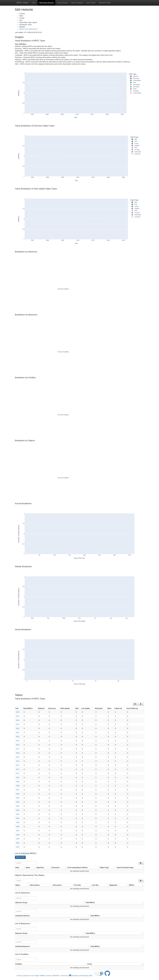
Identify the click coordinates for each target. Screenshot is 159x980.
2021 (18, 732)
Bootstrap (74, 976)
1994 (18, 843)
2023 (18, 724)
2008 (18, 786)
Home (34, 3)
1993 (18, 847)
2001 (18, 814)
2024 (18, 720)
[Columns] (136, 704)
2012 (18, 769)
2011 (18, 773)
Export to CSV (20, 857)
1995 (18, 839)
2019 (18, 741)
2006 (18, 794)
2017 (18, 749)
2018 (18, 745)
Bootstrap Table (87, 976)
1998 (18, 827)
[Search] (26, 863)
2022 (18, 728)
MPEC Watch (22, 3)
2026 (18, 712)
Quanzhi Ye (27, 976)
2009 (18, 782)
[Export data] (141, 704)
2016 (18, 753)
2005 (18, 798)
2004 (18, 802)
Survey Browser (62, 3)
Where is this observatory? (28, 29)
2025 (18, 716)
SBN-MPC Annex (105, 3)
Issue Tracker (91, 3)
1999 (18, 822)
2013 (18, 765)
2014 (18, 761)
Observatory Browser (46, 3)
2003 (18, 806)
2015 (18, 757)
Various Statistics (77, 3)
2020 (18, 737)
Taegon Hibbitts (40, 976)
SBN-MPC (56, 976)
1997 (18, 831)
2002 (18, 810)
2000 (18, 818)
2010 (18, 777)
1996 (18, 835)
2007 (18, 790)
